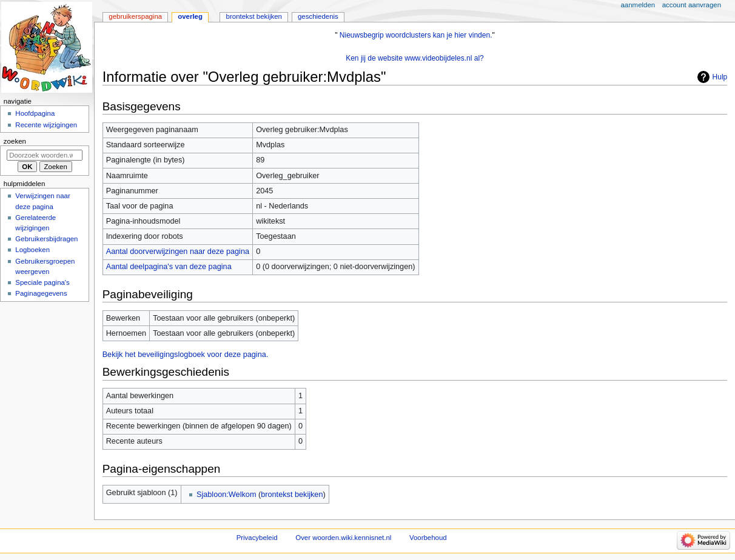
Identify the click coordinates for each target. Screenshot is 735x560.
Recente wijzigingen (46, 125)
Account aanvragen (692, 5)
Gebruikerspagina (135, 16)
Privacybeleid (257, 538)
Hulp (720, 77)
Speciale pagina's (42, 282)
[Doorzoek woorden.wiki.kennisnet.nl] (45, 155)
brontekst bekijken (292, 495)
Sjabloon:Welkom (227, 495)
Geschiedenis (318, 16)
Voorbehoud (428, 538)
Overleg (190, 16)
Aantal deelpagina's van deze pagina (169, 267)
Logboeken (32, 250)
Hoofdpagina (35, 113)
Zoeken (15, 141)
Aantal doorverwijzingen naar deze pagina (178, 252)
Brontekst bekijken (254, 16)
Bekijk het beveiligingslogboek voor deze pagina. (186, 355)
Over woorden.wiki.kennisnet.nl (343, 538)
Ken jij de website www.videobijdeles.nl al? (415, 58)
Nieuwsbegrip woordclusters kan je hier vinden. (416, 35)
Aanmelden (638, 5)
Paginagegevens (41, 293)
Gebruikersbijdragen (46, 239)
